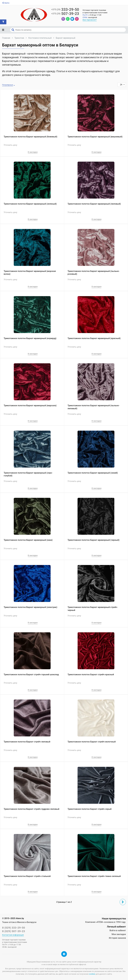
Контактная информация (13, 935)
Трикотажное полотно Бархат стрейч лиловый (27, 742)
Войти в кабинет (118, 930)
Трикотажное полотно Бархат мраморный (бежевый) (30, 137)
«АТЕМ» (100, 922)
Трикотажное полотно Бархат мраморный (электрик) (30, 607)
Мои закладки (119, 934)
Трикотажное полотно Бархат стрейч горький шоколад (31, 674)
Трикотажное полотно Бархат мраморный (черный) (94, 540)
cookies (92, 974)
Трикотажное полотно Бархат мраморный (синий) (93, 473)
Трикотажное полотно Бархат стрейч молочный (92, 742)
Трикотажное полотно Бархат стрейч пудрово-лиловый (31, 809)
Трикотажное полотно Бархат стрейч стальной (27, 876)
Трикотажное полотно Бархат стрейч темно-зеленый (94, 876)
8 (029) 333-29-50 (14, 928)
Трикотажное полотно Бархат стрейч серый (90, 809)
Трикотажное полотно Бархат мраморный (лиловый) (94, 204)
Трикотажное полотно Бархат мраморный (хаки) (28, 540)
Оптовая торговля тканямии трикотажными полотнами (95, 11)
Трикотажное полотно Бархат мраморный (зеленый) (30, 204)
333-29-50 (65, 10)
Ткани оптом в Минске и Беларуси (19, 922)
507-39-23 (65, 14)
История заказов (117, 938)
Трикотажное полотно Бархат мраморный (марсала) (30, 405)
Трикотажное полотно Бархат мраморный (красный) (94, 338)
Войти (6, 3)
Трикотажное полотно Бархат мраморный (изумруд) (30, 338)
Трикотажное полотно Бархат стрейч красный (91, 674)
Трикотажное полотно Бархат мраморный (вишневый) (95, 137)
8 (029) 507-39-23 (14, 931)
